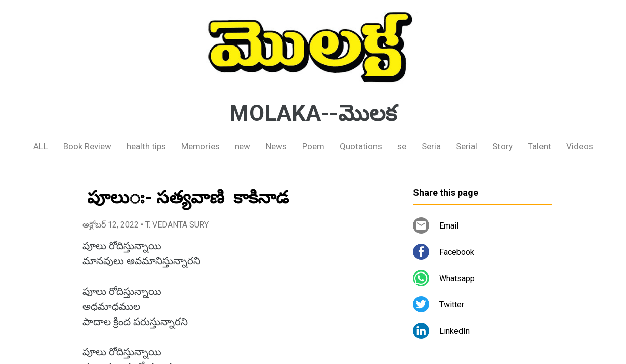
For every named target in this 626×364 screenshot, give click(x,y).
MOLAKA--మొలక (313, 113)
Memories (200, 146)
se (402, 146)
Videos (580, 146)
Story (503, 146)
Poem (313, 146)
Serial (467, 146)
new (243, 146)
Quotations (361, 146)
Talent (539, 146)
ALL (41, 146)
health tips (146, 146)
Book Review (87, 146)
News (276, 146)
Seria (431, 146)
